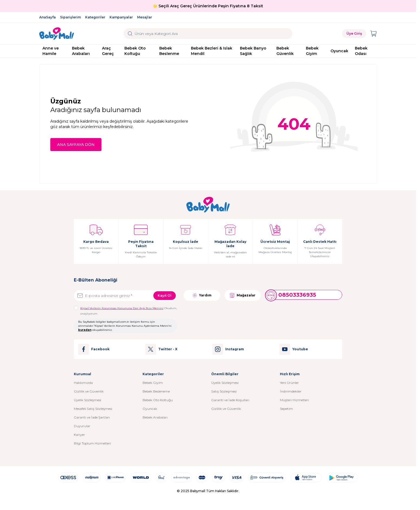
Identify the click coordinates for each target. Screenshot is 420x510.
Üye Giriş (354, 33)
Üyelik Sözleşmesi (87, 400)
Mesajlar (145, 17)
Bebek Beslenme (169, 51)
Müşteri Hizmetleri (294, 400)
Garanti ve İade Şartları (92, 417)
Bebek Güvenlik (285, 51)
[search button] (130, 34)
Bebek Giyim (312, 51)
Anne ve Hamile (51, 51)
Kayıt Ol (165, 295)
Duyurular (82, 426)
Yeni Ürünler (289, 383)
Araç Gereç (108, 51)
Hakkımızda (83, 383)
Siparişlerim (70, 17)
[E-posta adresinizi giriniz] (125, 296)
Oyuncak (339, 51)
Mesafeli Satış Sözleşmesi (93, 409)
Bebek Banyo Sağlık (253, 51)
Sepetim (286, 409)
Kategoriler (95, 17)
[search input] (208, 34)
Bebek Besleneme (156, 391)
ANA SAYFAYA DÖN (76, 145)
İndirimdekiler (291, 391)
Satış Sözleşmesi (224, 391)
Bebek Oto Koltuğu (135, 51)
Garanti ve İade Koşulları (230, 400)
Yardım (202, 295)
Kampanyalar (121, 17)
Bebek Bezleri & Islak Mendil (212, 51)
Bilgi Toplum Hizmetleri (92, 443)
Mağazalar (243, 295)
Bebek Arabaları (81, 51)
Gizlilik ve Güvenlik (89, 391)
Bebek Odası (361, 51)
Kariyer (79, 435)
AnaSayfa (47, 17)
